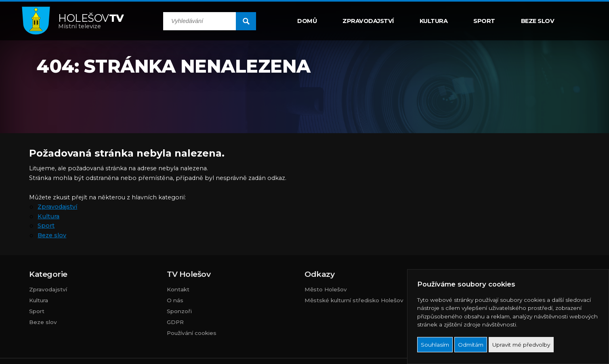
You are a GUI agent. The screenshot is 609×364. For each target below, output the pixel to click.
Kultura (434, 21)
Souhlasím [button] (435, 345)
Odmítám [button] (471, 345)
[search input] (199, 21)
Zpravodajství (368, 21)
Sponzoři (179, 311)
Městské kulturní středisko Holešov (354, 300)
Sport (484, 21)
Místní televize (91, 21)
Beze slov (538, 21)
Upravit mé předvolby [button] (521, 345)
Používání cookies (192, 333)
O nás (175, 300)
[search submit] (246, 21)
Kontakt (178, 289)
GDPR (175, 322)
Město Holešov (326, 289)
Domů (307, 21)
